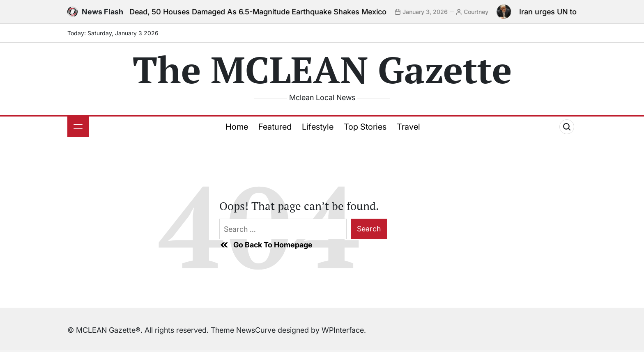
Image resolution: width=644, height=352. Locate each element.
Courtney (479, 12)
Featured (275, 127)
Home (237, 127)
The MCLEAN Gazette (322, 69)
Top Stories (365, 127)
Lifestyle (318, 127)
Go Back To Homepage (266, 245)
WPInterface (343, 330)
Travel (408, 127)
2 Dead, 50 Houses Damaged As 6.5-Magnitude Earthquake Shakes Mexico (258, 12)
